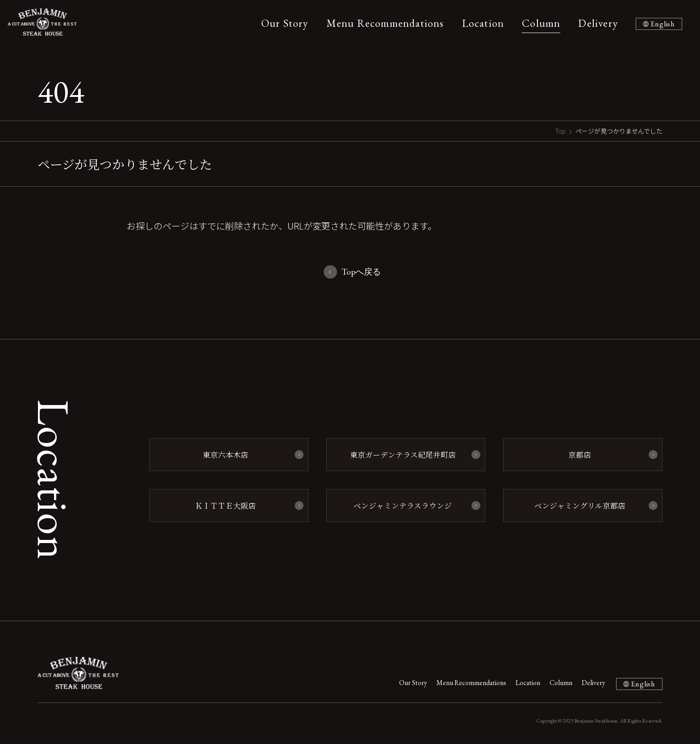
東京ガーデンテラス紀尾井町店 (401, 455)
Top (560, 131)
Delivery (595, 23)
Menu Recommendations (382, 23)
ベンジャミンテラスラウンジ (401, 505)
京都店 (578, 455)
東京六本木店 (224, 455)
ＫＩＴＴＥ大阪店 (224, 505)
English (661, 24)
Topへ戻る (361, 272)
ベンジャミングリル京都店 (579, 505)
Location (480, 23)
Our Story (282, 23)
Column (538, 23)
